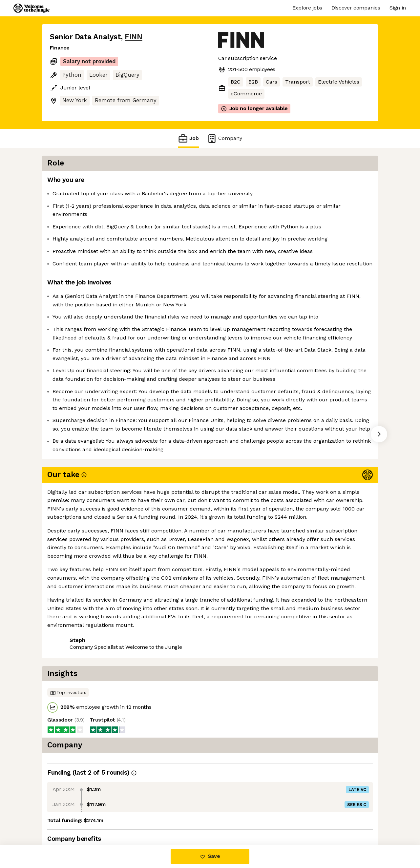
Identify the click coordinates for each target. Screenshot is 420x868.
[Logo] (31, 8)
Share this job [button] (68, 676)
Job (188, 138)
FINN (133, 37)
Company (224, 138)
